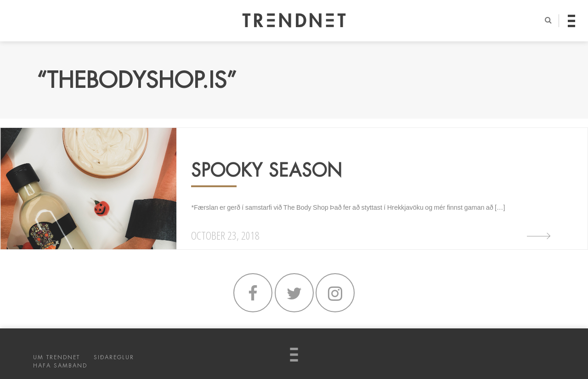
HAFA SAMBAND (60, 366)
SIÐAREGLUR (114, 357)
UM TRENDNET (57, 357)
